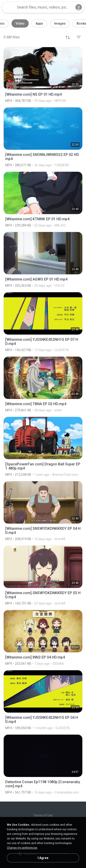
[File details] (43, 75)
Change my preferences (22, 848)
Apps (39, 23)
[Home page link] (9, 7)
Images (60, 23)
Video (20, 23)
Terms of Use (43, 815)
